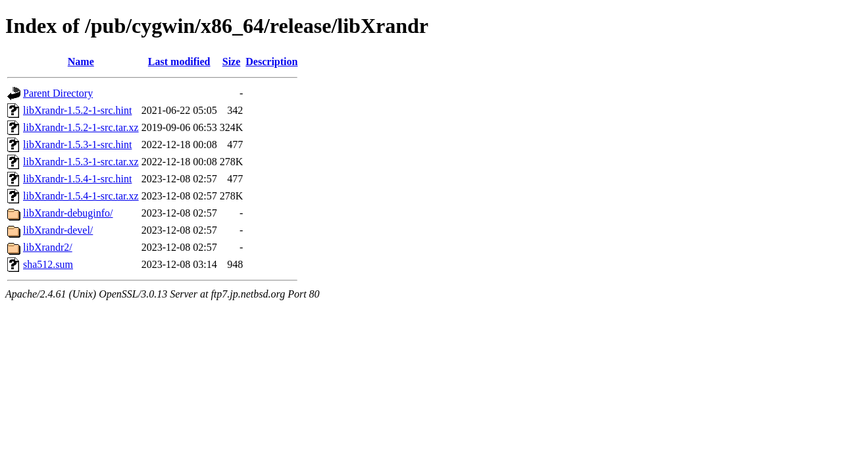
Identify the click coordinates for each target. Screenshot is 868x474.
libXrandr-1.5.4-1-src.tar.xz (81, 196)
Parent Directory (58, 93)
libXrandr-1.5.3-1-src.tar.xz (81, 162)
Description (271, 62)
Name (81, 62)
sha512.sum (48, 264)
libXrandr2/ (48, 247)
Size (232, 62)
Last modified (179, 62)
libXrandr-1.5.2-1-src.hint (77, 110)
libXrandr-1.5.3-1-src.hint (77, 145)
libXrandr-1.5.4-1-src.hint (77, 179)
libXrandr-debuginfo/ (68, 213)
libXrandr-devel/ (58, 230)
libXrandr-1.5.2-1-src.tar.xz (81, 127)
